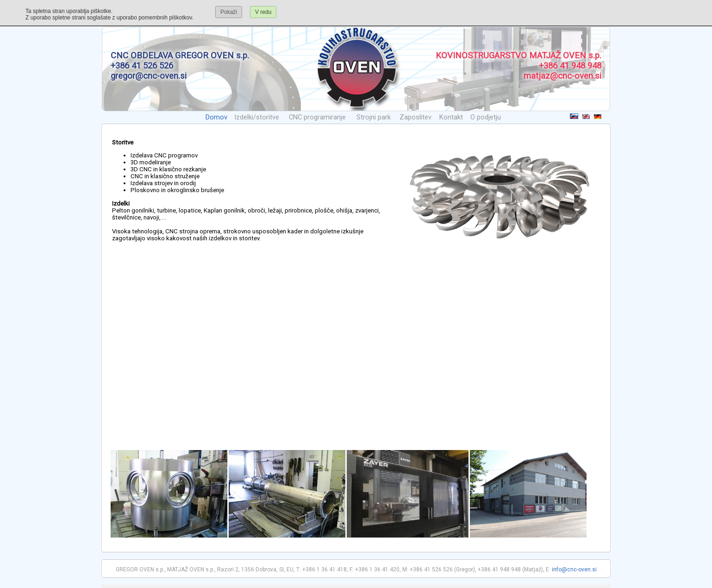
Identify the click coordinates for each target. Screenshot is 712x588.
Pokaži (229, 12)
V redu (263, 12)
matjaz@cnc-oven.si (562, 76)
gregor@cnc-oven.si (149, 76)
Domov (216, 117)
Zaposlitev (415, 117)
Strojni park (374, 117)
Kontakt (451, 117)
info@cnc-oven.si (574, 569)
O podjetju (486, 117)
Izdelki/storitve (257, 117)
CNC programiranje (317, 117)
